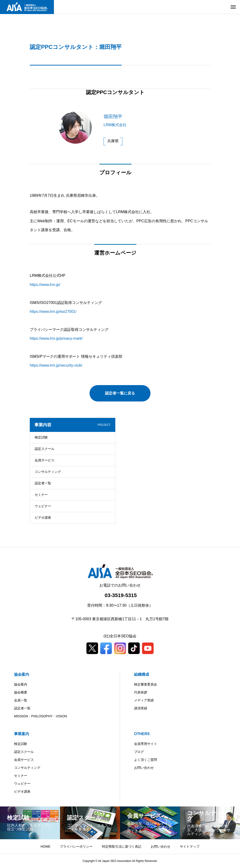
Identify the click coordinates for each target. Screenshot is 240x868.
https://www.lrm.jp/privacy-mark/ (56, 338)
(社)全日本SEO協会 (120, 636)
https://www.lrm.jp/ (45, 285)
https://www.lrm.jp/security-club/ (56, 365)
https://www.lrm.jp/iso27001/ (53, 312)
